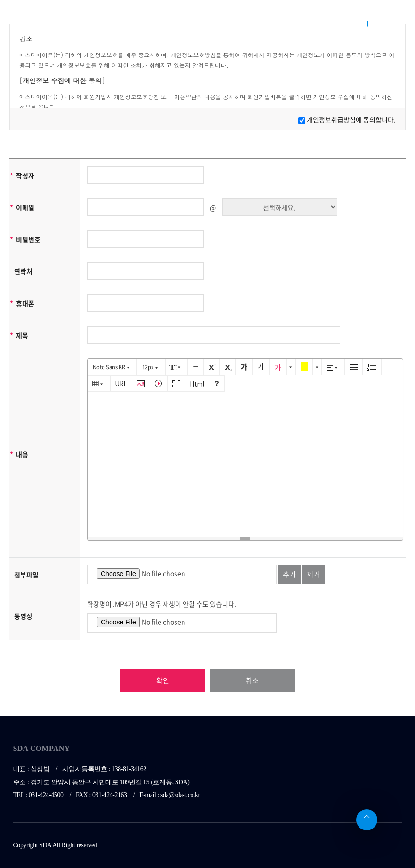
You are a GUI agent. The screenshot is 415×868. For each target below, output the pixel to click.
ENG (380, 23)
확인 (163, 680)
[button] (112, 367)
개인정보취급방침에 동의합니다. (351, 119)
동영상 (23, 616)
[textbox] (245, 463)
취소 (252, 680)
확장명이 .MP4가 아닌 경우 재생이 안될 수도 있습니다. (162, 604)
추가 (289, 574)
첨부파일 (26, 575)
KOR (356, 23)
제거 (313, 574)
